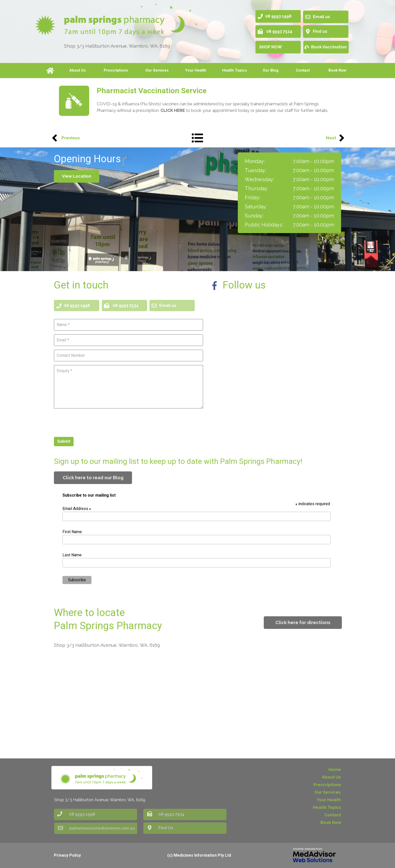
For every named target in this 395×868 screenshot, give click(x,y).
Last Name (72, 555)
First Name (72, 532)
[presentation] (92, 422)
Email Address (77, 509)
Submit (64, 441)
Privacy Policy (67, 855)
